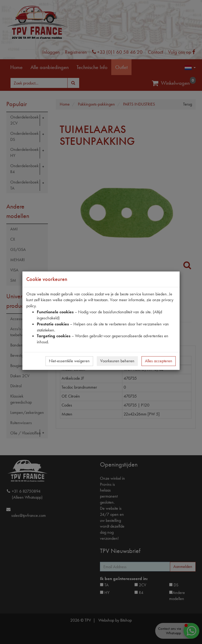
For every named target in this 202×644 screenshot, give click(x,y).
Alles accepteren (159, 361)
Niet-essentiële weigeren (69, 361)
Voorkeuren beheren (117, 361)
